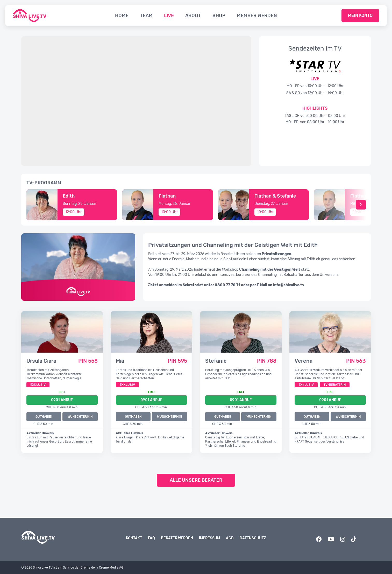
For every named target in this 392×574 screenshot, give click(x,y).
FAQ (151, 538)
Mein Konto (360, 15)
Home (122, 16)
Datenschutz (253, 538)
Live (169, 16)
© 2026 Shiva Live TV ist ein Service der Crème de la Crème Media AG (72, 568)
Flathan (167, 196)
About (193, 16)
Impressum (209, 538)
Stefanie (216, 361)
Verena (304, 361)
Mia (120, 361)
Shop (219, 16)
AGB (230, 538)
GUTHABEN (44, 417)
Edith (69, 196)
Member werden (257, 16)
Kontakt (134, 538)
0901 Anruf (62, 400)
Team (146, 16)
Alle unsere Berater (196, 480)
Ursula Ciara (41, 361)
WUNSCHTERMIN (80, 417)
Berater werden (177, 538)
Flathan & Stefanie (275, 196)
